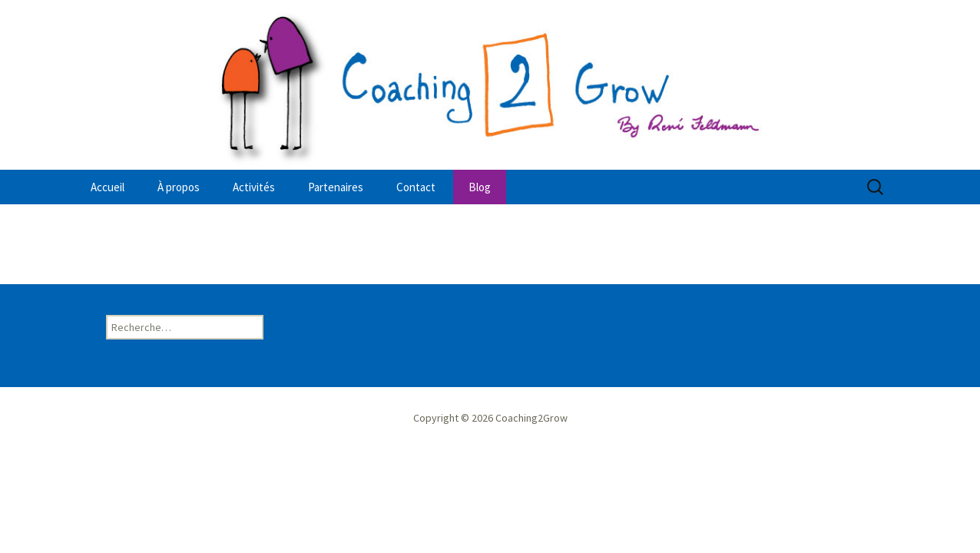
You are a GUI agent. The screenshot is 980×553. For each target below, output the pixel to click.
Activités (254, 187)
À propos (179, 187)
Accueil (108, 187)
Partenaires (336, 187)
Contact (416, 187)
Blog (480, 187)
